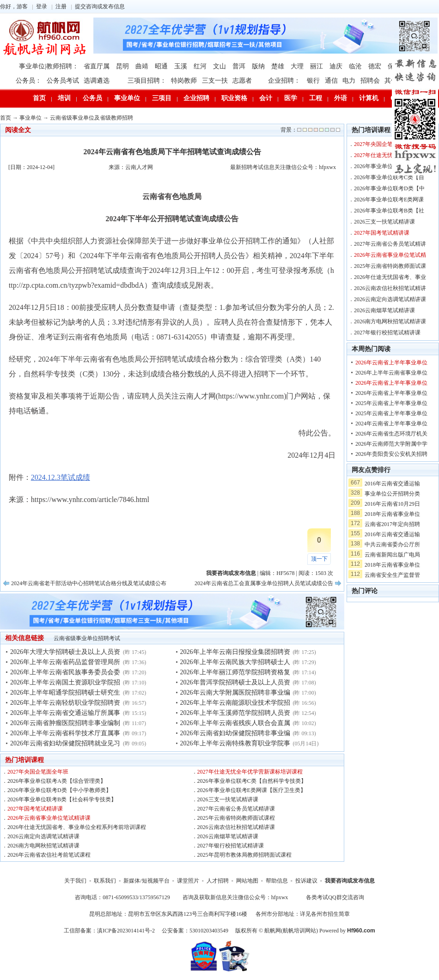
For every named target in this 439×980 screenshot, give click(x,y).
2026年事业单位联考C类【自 (389, 177)
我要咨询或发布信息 (350, 881)
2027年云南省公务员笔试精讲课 (236, 809)
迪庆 (336, 66)
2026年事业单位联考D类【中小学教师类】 (59, 790)
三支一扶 (215, 81)
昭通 (161, 66)
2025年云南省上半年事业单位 (391, 403)
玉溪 (181, 66)
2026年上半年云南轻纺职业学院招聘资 (65, 703)
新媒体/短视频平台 (146, 881)
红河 (200, 66)
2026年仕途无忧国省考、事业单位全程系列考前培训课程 (77, 827)
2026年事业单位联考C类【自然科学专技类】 (252, 781)
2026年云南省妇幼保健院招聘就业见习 (65, 743)
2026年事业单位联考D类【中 (389, 188)
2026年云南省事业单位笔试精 (390, 255)
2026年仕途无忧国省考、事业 (390, 277)
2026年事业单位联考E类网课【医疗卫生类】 (252, 790)
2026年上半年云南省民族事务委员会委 (65, 672)
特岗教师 (184, 81)
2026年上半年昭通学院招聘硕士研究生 (65, 693)
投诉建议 (306, 881)
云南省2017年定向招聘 (392, 524)
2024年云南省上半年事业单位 (391, 423)
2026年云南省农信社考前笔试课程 (49, 855)
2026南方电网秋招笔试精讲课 (43, 846)
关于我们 (75, 881)
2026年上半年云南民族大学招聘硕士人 (235, 662)
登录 (42, 6)
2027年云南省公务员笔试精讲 (390, 244)
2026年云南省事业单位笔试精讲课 (49, 818)
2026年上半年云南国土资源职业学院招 (65, 682)
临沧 (355, 66)
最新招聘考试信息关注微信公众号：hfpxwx (283, 167)
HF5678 (285, 573)
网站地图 (247, 881)
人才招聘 (218, 881)
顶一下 (319, 559)
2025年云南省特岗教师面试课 (390, 266)
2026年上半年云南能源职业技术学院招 (235, 703)
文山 (219, 66)
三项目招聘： (147, 81)
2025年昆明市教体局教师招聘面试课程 (244, 855)
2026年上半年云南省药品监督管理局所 (65, 662)
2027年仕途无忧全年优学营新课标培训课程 (250, 772)
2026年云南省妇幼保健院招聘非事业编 (235, 733)
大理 (297, 66)
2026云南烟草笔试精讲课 (228, 836)
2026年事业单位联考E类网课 (389, 200)
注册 (61, 6)
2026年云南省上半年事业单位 (391, 363)
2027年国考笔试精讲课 (35, 809)
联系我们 (105, 881)
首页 (39, 98)
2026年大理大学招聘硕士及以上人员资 (65, 652)
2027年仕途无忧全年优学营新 (390, 155)
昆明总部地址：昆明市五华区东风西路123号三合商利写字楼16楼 (168, 914)
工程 (316, 98)
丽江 (317, 66)
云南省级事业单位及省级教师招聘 (91, 118)
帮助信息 (277, 881)
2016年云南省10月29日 (392, 504)
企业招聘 (196, 98)
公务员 (92, 98)
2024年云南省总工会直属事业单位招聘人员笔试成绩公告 (264, 583)
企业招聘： (284, 81)
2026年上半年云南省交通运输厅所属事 (65, 713)
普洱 (239, 66)
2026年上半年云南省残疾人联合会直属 (235, 723)
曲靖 (142, 66)
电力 (349, 81)
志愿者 (242, 81)
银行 (313, 81)
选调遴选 (97, 81)
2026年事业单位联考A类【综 (389, 166)
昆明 (122, 66)
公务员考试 (63, 81)
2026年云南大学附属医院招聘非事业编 (235, 693)
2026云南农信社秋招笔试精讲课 (236, 827)
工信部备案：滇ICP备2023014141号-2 (109, 931)
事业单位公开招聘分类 (392, 494)
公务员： (29, 81)
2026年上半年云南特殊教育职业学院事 (235, 743)
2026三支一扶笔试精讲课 (228, 799)
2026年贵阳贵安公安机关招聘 (391, 454)
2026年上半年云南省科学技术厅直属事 (65, 733)
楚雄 (278, 66)
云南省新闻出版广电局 (392, 555)
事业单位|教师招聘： (49, 66)
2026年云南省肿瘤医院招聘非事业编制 (65, 723)
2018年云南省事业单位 (392, 514)
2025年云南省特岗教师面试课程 (236, 818)
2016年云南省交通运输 (392, 484)
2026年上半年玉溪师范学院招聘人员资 (235, 713)
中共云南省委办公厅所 (392, 544)
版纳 (258, 66)
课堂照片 (188, 881)
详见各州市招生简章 (325, 914)
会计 (266, 98)
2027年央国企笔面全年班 (38, 772)
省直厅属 (97, 66)
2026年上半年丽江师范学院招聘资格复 (235, 672)
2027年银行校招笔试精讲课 (231, 846)
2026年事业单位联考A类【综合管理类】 (57, 781)
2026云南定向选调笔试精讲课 (43, 836)
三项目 (162, 98)
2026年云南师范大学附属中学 (391, 444)
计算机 (369, 98)
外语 (341, 98)
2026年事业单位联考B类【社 (389, 211)
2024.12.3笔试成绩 (61, 477)
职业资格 (234, 98)
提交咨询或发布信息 (100, 6)
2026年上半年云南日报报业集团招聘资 (235, 652)
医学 (291, 98)
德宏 (375, 66)
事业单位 (127, 98)
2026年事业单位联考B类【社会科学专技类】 (62, 799)
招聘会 (370, 81)
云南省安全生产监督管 (392, 575)
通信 (331, 81)
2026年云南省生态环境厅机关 (391, 434)
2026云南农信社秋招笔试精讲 (390, 288)
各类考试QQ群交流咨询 (335, 897)
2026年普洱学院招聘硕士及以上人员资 (235, 682)
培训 (64, 98)
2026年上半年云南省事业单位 (391, 373)
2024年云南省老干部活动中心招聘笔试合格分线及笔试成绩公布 (89, 583)
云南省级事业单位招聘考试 (87, 638)
